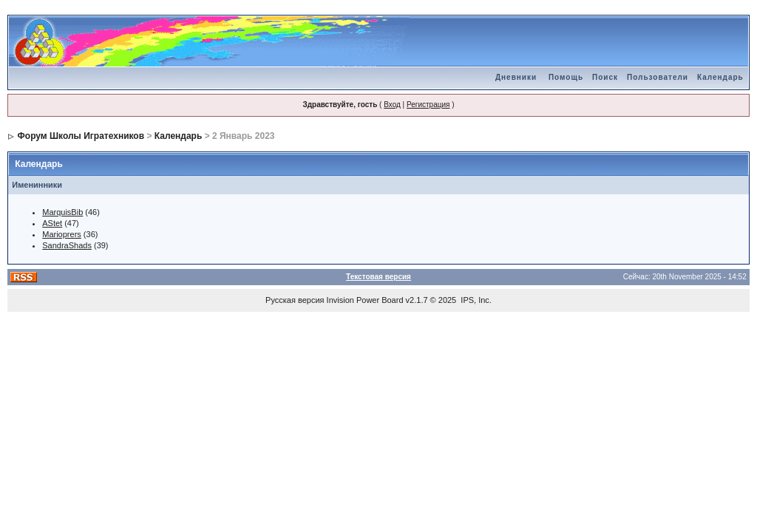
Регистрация (428, 105)
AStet (52, 223)
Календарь (720, 77)
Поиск (605, 77)
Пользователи (658, 77)
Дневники (516, 77)
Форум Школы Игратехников (81, 136)
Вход (392, 105)
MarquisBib (62, 212)
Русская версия (295, 300)
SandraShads (67, 245)
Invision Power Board (365, 300)
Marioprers (62, 234)
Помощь (566, 77)
